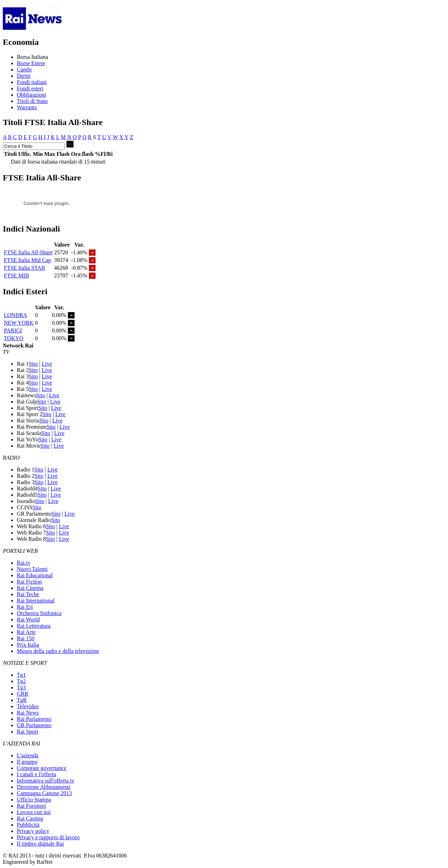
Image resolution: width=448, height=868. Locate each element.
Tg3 (21, 687)
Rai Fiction (29, 582)
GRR (23, 694)
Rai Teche (28, 594)
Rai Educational (35, 575)
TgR (22, 700)
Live (47, 364)
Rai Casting (30, 818)
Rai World (28, 619)
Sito (33, 364)
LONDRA (16, 315)
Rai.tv (24, 563)
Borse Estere (31, 63)
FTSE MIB (16, 275)
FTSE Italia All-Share (28, 252)
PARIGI (13, 330)
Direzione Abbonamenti (44, 787)
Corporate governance (42, 768)
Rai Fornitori (31, 806)
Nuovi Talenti (32, 569)
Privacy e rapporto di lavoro (48, 837)
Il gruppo (27, 762)
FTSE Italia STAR (24, 268)
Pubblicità (28, 825)
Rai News (28, 713)
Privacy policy (33, 831)
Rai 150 (26, 638)
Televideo (28, 706)
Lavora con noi (34, 812)
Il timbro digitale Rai (40, 844)
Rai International (36, 601)
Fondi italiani (32, 82)
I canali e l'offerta (36, 774)
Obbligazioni (31, 95)
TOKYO (14, 338)
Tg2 (21, 681)
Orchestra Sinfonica (39, 613)
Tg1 (21, 675)
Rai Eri (25, 607)
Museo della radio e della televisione (58, 651)
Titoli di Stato (32, 101)
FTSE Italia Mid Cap (27, 260)
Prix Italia (28, 645)
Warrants (27, 107)
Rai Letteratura (34, 626)
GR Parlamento (34, 725)
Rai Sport (27, 732)
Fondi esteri (30, 88)
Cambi (24, 70)
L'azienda (28, 755)
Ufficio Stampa (34, 800)
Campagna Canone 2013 (44, 793)
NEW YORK (19, 323)
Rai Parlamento (34, 719)
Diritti (24, 76)
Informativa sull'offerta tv (45, 781)
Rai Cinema (30, 588)
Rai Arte (26, 632)
